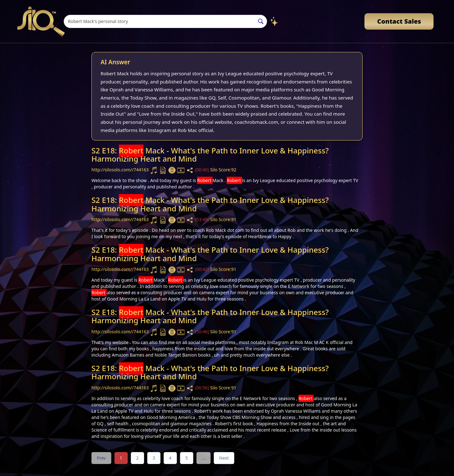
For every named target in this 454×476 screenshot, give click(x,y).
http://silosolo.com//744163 (121, 170)
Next (224, 458)
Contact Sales (399, 21)
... (204, 458)
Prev (101, 458)
